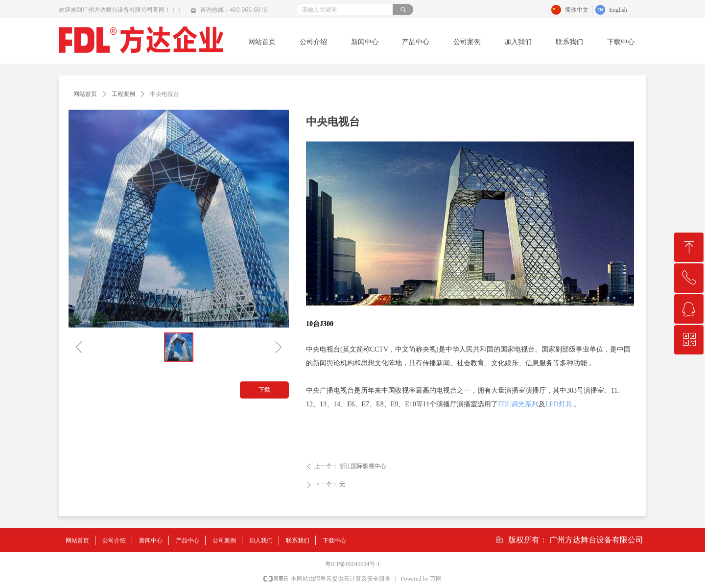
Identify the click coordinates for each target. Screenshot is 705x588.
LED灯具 (559, 404)
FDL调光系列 (518, 404)
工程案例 (123, 94)
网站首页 (85, 94)
